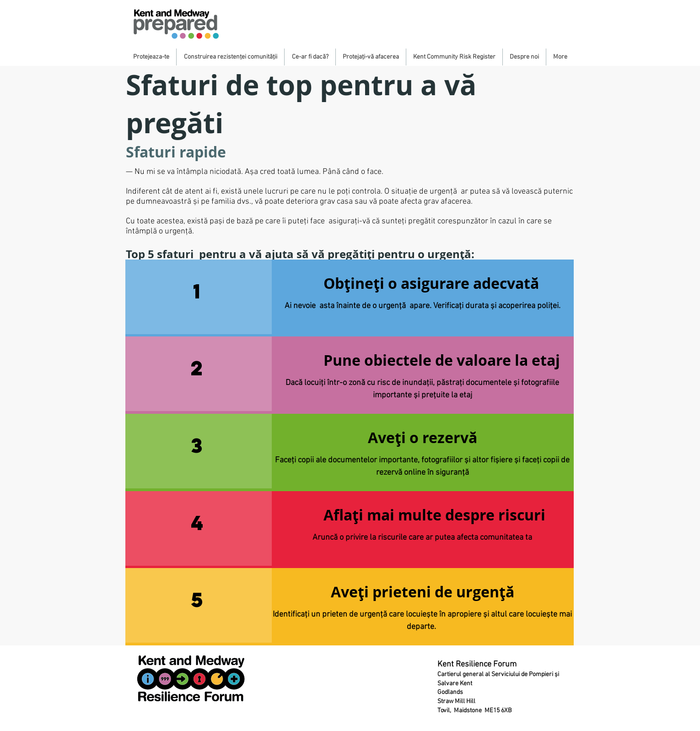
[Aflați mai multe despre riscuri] (434, 515)
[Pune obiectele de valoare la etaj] (442, 360)
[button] (151, 57)
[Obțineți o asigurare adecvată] (431, 284)
